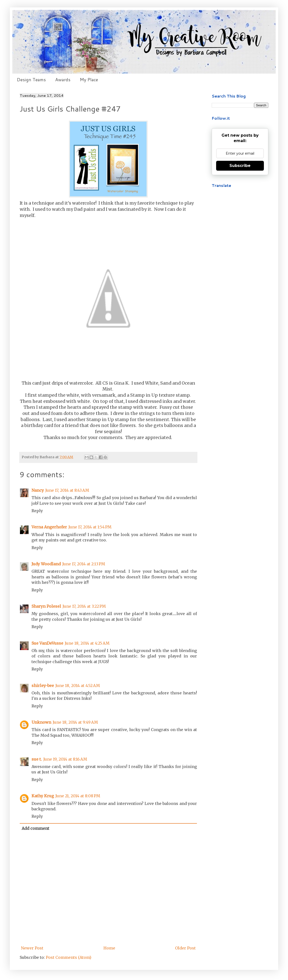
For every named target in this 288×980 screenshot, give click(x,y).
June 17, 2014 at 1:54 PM (90, 527)
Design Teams (31, 80)
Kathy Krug (43, 796)
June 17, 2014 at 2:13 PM (84, 564)
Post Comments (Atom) (69, 957)
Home (109, 948)
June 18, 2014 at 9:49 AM (75, 722)
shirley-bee (43, 686)
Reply (37, 511)
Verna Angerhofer (49, 527)
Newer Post (32, 948)
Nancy (38, 490)
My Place (89, 80)
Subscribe (240, 166)
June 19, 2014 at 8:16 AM (65, 759)
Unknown (41, 722)
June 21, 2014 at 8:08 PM (78, 796)
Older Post (185, 948)
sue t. (37, 759)
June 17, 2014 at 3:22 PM (84, 606)
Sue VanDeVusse (47, 643)
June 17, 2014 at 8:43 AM (67, 490)
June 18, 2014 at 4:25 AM (87, 643)
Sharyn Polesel (46, 606)
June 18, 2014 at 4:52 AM (78, 686)
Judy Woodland (46, 564)
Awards (63, 80)
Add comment (35, 828)
